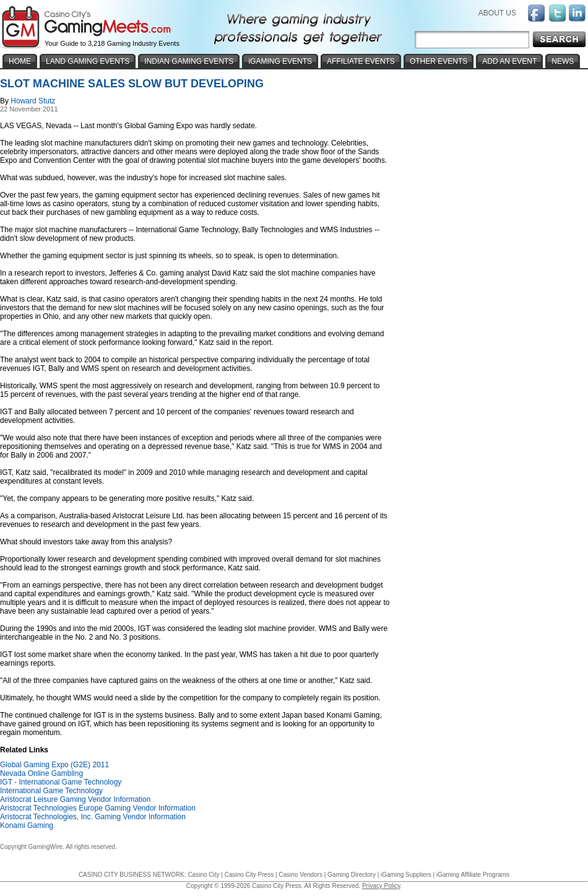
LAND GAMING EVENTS (88, 61)
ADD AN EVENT (509, 61)
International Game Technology (51, 791)
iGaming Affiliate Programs (473, 875)
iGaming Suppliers (406, 875)
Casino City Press (249, 875)
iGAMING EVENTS (280, 61)
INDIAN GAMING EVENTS (189, 61)
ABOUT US (497, 13)
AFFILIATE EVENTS (361, 61)
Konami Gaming (27, 825)
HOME (20, 61)
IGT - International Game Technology (61, 782)
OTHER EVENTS (439, 61)
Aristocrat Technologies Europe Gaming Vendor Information (98, 808)
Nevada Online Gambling (41, 773)
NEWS (563, 61)
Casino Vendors (300, 875)
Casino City (203, 875)
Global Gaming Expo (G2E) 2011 (54, 765)
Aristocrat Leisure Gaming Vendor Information (75, 799)
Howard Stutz (33, 101)
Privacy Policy (381, 886)
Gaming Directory (352, 875)
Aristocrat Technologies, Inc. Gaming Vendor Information (93, 817)
